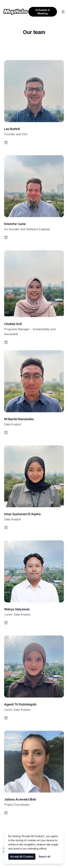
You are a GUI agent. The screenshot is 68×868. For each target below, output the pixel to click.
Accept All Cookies (22, 857)
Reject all (45, 857)
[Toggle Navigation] (63, 12)
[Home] (16, 12)
